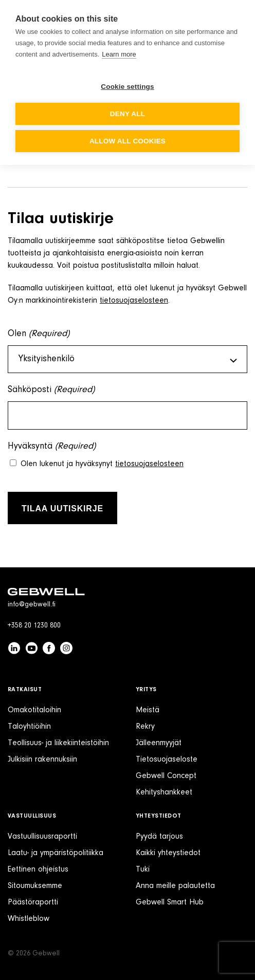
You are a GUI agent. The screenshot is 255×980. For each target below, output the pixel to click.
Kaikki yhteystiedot (168, 853)
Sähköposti (51, 390)
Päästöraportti (33, 902)
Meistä (148, 710)
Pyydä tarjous (159, 837)
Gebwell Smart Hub (170, 902)
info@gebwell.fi (32, 605)
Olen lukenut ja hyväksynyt (102, 464)
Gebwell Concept (166, 776)
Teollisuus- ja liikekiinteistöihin (58, 743)
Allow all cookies (128, 141)
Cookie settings (128, 87)
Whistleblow (29, 919)
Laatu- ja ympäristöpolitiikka (56, 853)
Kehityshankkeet (164, 792)
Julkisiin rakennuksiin (42, 760)
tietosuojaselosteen (134, 301)
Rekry (145, 727)
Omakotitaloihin (34, 710)
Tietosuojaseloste (167, 760)
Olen (39, 334)
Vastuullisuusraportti (42, 837)
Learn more (119, 54)
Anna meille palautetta (175, 886)
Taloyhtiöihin (29, 727)
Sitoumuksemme (35, 886)
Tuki (143, 870)
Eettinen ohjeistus (38, 870)
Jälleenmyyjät (159, 743)
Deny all (128, 114)
